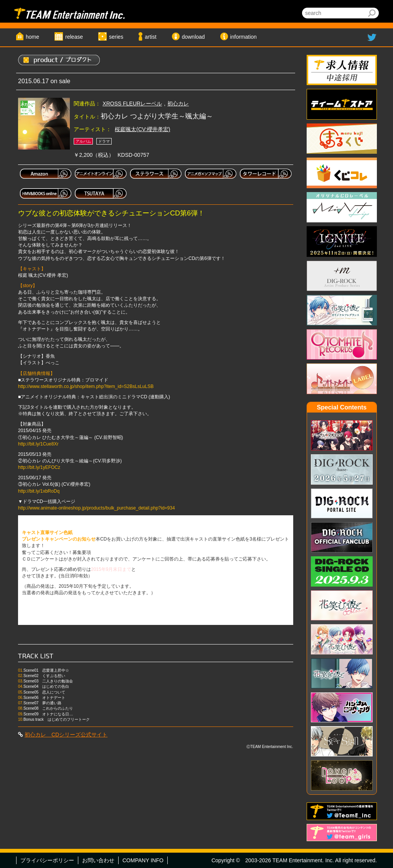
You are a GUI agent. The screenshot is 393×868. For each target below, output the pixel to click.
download (193, 37)
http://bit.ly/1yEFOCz (39, 467)
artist (150, 37)
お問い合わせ (98, 860)
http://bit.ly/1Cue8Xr (38, 444)
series (116, 37)
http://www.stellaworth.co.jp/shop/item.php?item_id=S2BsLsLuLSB (86, 386)
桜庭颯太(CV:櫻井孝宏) (142, 129)
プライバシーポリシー (47, 860)
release (74, 37)
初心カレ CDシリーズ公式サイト (66, 735)
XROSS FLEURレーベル (132, 104)
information (244, 37)
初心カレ (178, 104)
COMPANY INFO (143, 860)
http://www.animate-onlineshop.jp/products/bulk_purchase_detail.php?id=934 (97, 508)
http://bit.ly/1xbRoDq (39, 491)
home (32, 37)
